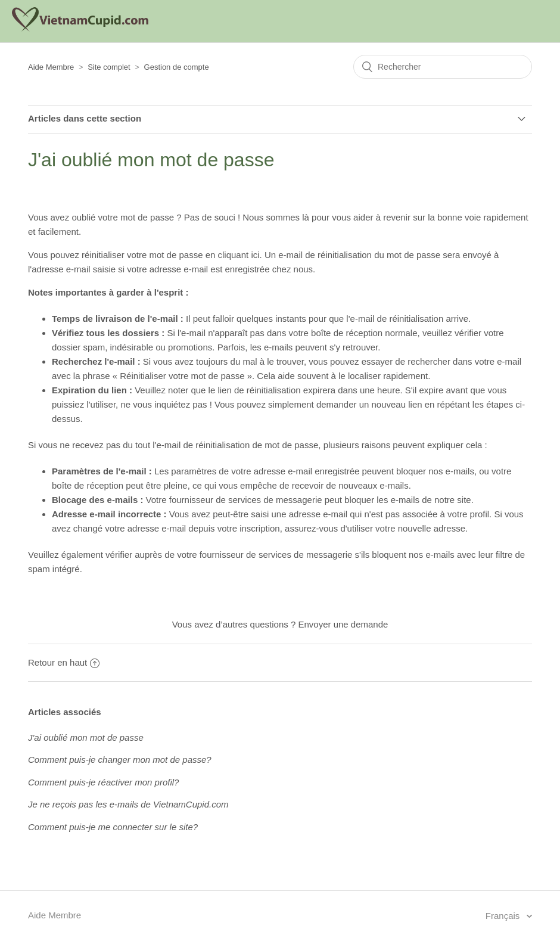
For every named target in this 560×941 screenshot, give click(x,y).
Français (504, 916)
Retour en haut (64, 662)
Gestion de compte (177, 67)
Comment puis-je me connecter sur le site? (113, 827)
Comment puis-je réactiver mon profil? (103, 782)
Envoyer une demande (343, 624)
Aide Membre (51, 67)
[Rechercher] (443, 67)
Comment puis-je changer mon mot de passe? (120, 760)
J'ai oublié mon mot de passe (86, 737)
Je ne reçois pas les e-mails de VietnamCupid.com (128, 804)
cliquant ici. (240, 255)
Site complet (109, 67)
